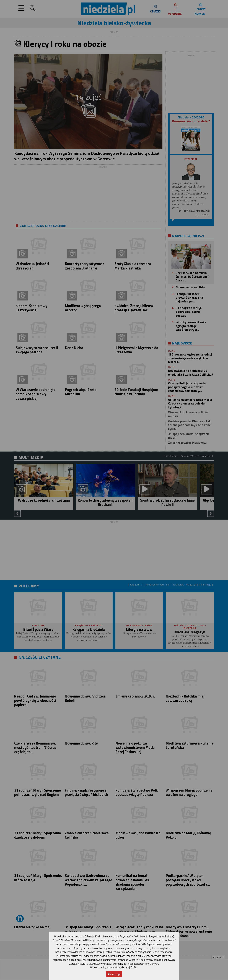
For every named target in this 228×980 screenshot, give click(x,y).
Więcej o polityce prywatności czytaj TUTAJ (114, 967)
